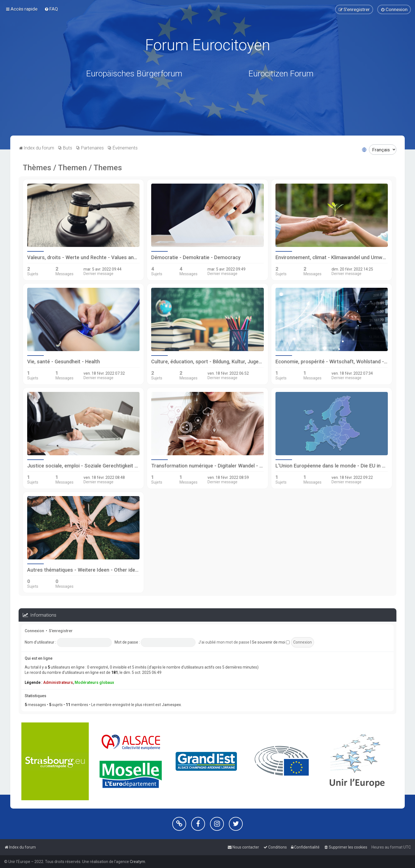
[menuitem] (51, 9)
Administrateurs (58, 682)
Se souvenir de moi (271, 642)
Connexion (34, 631)
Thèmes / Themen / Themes (72, 168)
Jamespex (171, 705)
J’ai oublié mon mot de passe (224, 642)
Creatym (137, 862)
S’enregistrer (61, 631)
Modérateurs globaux (94, 682)
